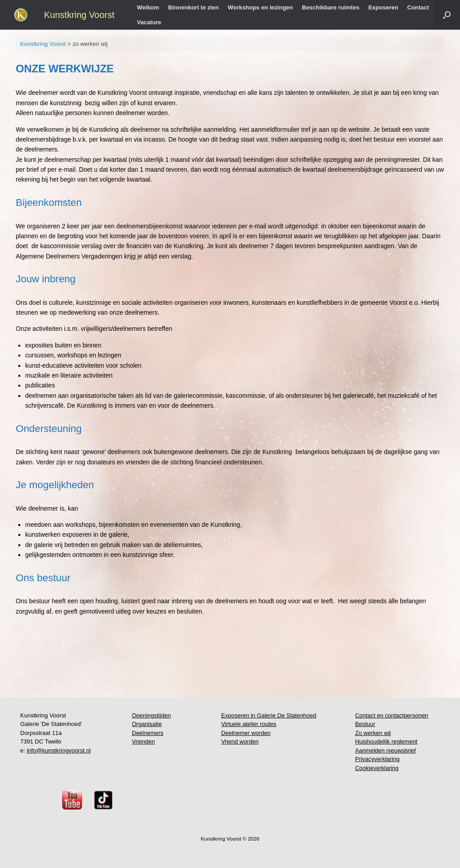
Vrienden (144, 741)
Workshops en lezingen (260, 7)
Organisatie (147, 724)
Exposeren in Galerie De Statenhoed (269, 715)
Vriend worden (240, 741)
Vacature (149, 22)
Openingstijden (152, 715)
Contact (418, 7)
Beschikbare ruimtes (331, 7)
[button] (447, 15)
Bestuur (365, 724)
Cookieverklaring (377, 768)
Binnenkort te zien (193, 7)
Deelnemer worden (246, 733)
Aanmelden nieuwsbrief (385, 750)
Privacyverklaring (377, 759)
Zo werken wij (373, 733)
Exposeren (383, 7)
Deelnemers (148, 733)
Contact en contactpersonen (391, 715)
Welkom (148, 7)
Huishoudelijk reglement (386, 741)
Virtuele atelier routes (249, 724)
